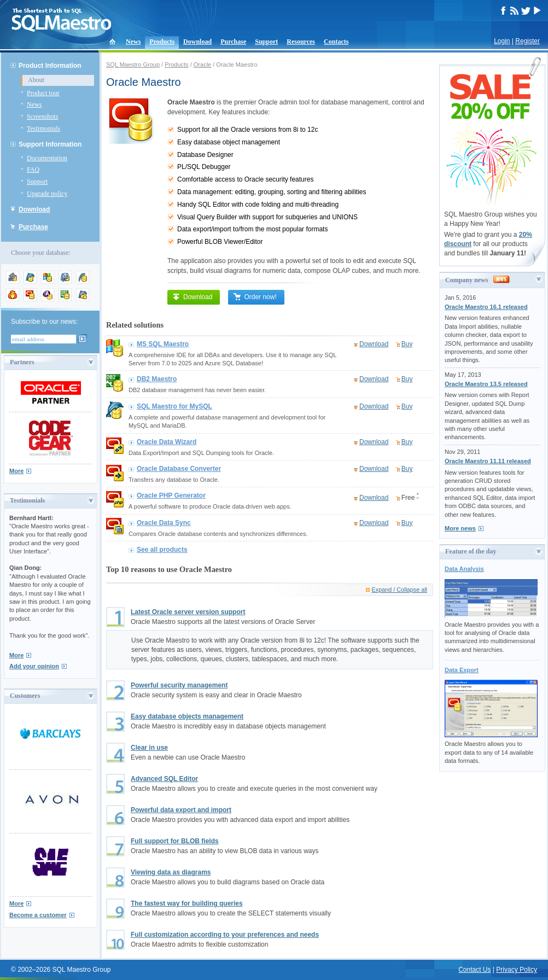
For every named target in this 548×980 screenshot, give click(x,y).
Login (502, 41)
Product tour (43, 93)
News (133, 42)
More (16, 471)
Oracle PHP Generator (171, 495)
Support (266, 42)
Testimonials (43, 129)
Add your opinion (34, 666)
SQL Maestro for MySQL (174, 406)
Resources (301, 42)
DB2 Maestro (157, 379)
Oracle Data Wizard (167, 442)
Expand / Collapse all (400, 590)
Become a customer (38, 915)
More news (460, 528)
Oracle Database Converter (179, 469)
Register (527, 41)
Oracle (202, 65)
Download (197, 42)
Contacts (336, 42)
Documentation (47, 158)
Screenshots (42, 116)
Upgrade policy (47, 194)
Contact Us (474, 970)
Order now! (255, 297)
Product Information (50, 66)
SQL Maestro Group (133, 65)
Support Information (50, 144)
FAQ (33, 170)
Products (162, 42)
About (36, 80)
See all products (162, 550)
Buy (407, 344)
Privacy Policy (517, 970)
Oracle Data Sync (164, 523)
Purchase (233, 42)
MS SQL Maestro (163, 344)
